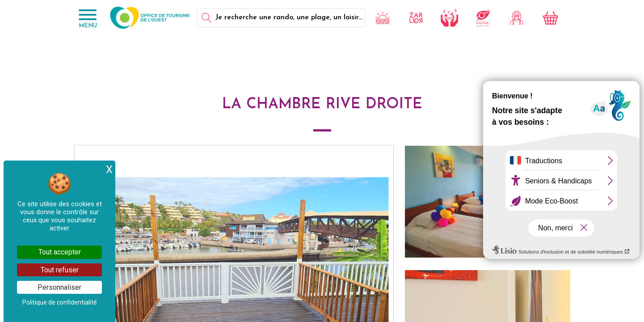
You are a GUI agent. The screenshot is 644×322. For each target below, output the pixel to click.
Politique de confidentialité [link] (60, 302)
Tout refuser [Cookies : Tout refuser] (60, 270)
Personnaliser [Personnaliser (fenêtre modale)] (59, 287)
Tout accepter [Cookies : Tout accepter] (60, 252)
